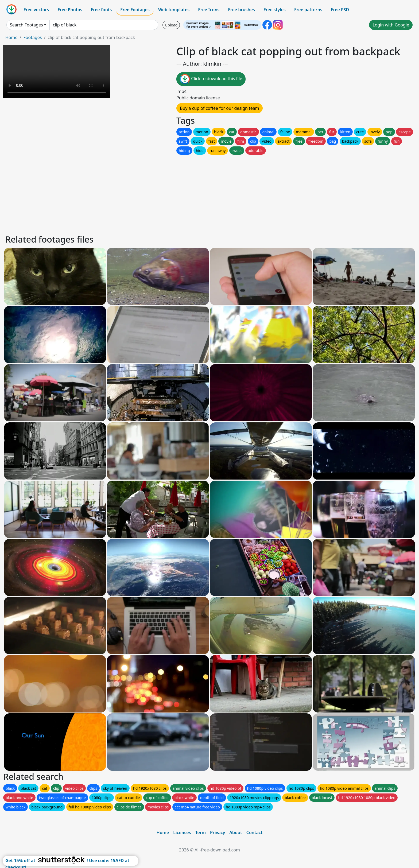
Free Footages (135, 10)
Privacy (218, 832)
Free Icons (209, 10)
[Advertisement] (165, 193)
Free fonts (101, 10)
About (236, 832)
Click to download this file (211, 79)
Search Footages (26, 25)
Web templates (174, 10)
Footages (32, 37)
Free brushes (241, 10)
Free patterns (308, 10)
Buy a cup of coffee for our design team (220, 108)
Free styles (275, 10)
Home (11, 37)
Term (200, 832)
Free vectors (36, 10)
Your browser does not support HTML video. (57, 72)
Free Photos (70, 10)
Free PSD (340, 10)
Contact (255, 832)
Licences (182, 832)
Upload (171, 25)
